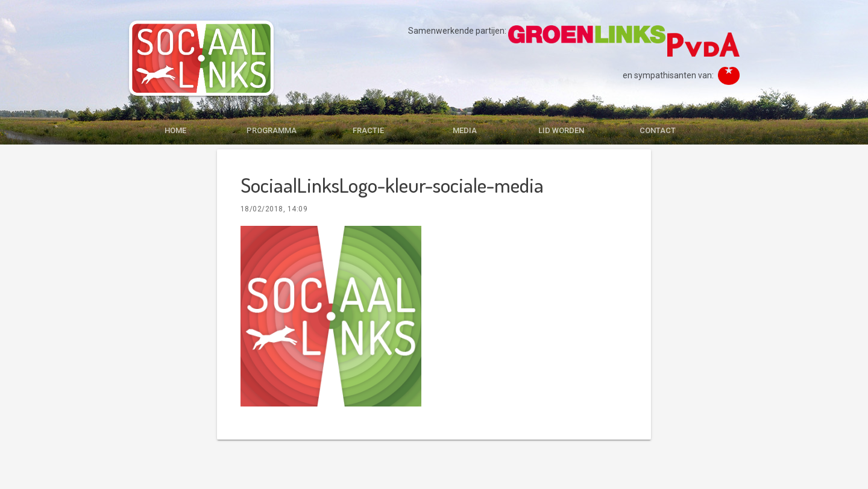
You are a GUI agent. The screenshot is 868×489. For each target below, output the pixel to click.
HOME (175, 130)
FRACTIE (368, 130)
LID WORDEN (561, 130)
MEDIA (465, 130)
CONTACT (658, 130)
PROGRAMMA (272, 130)
